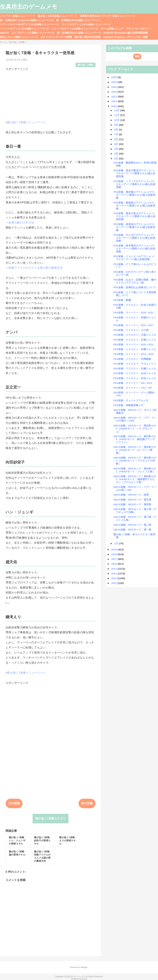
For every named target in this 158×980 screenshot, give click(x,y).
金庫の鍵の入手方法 (21, 223)
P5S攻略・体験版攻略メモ (128, 405)
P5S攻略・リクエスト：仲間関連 (132, 359)
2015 (114, 569)
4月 (117, 149)
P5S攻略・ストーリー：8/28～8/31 (133, 313)
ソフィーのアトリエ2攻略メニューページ (75, 29)
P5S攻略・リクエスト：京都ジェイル (135, 340)
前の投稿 (87, 803)
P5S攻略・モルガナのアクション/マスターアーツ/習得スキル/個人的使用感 (134, 238)
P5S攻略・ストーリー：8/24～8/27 (133, 325)
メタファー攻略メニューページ (18, 16)
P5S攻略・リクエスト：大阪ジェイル (135, 335)
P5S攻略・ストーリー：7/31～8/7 (133, 388)
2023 (114, 92)
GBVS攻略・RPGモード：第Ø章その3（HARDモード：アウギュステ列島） (135, 461)
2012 (114, 583)
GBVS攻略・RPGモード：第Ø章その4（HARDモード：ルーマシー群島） (135, 450)
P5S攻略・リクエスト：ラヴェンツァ (135, 364)
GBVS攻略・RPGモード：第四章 (132, 504)
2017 (114, 559)
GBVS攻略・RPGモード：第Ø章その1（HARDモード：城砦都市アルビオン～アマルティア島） (135, 479)
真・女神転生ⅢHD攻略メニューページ (78, 20)
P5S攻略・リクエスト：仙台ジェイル (135, 373)
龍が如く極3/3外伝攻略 (88, 37)
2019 (114, 549)
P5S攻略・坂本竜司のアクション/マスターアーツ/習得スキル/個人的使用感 (134, 249)
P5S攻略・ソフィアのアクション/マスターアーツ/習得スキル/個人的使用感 (134, 184)
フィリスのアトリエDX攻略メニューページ (86, 24)
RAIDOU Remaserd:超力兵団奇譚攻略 (126, 33)
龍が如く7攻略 (85, 65)
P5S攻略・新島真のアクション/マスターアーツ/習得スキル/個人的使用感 (134, 206)
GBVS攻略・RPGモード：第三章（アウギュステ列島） (135, 511)
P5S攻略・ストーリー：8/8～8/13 (133, 383)
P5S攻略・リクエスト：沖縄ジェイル (135, 349)
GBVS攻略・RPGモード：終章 (131, 495)
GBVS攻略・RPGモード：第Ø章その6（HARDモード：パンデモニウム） (135, 429)
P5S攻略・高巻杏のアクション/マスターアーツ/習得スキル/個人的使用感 (134, 227)
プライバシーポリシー (139, 29)
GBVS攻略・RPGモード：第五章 (132, 500)
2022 (114, 97)
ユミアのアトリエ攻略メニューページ (33, 33)
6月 (117, 139)
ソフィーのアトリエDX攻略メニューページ (25, 29)
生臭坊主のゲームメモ (29, 7)
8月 (117, 130)
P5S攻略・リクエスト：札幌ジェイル (135, 368)
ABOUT (5, 33)
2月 (117, 159)
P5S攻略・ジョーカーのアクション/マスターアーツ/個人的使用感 (134, 258)
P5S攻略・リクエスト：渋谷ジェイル (135, 378)
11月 (117, 115)
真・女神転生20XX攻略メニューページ (79, 33)
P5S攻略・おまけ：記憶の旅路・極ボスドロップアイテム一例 (135, 281)
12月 (117, 110)
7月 (117, 134)
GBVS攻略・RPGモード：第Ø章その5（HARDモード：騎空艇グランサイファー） (135, 439)
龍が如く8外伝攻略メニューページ (58, 16)
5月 (117, 144)
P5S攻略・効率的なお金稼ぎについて (135, 287)
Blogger (84, 967)
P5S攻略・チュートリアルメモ (131, 400)
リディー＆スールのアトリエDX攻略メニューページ (30, 24)
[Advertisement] (51, 94)
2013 (114, 578)
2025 (114, 82)
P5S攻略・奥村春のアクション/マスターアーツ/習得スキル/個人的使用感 (134, 195)
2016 (114, 564)
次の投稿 (14, 803)
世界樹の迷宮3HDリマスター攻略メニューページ (107, 16)
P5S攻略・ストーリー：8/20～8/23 (133, 344)
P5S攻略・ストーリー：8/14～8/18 (133, 354)
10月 (117, 120)
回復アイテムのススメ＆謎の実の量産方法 (35, 268)
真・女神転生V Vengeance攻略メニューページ (27, 20)
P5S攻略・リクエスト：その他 (131, 330)
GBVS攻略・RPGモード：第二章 (132, 525)
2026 (114, 77)
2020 (114, 106)
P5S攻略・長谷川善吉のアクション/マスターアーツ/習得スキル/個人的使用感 (134, 173)
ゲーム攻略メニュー (112, 29)
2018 (114, 554)
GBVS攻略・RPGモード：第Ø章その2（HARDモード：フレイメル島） (135, 470)
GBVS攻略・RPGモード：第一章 (132, 530)
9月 (117, 125)
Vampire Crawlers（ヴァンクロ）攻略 (125, 37)
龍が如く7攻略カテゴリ (50, 819)
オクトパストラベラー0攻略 (56, 37)
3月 (117, 154)
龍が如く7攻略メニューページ (27, 122)
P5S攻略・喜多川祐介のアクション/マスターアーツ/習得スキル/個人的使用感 (134, 216)
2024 (114, 87)
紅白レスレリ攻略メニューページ (19, 37)
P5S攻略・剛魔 (122, 300)
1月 (117, 543)
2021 (114, 101)
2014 (114, 574)
